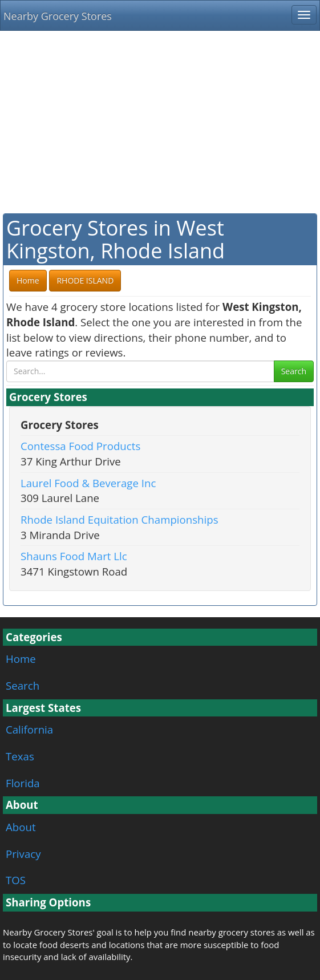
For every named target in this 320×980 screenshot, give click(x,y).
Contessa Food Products (80, 446)
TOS (16, 880)
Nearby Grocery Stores (58, 16)
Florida (23, 783)
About (21, 827)
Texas (20, 756)
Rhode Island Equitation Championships (120, 519)
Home (21, 659)
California (29, 729)
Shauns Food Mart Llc (74, 556)
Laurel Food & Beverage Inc (88, 483)
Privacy (23, 854)
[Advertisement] (160, 122)
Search (294, 371)
